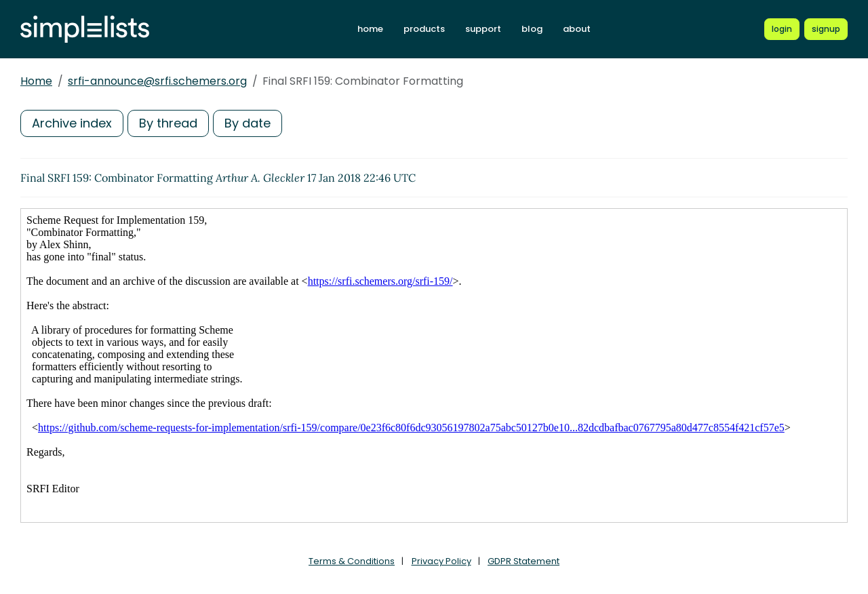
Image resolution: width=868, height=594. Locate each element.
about (577, 29)
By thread (168, 123)
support (483, 29)
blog (532, 29)
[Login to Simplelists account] (782, 29)
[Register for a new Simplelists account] (826, 29)
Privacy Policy (441, 561)
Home (36, 81)
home (370, 29)
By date (248, 123)
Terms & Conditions (352, 561)
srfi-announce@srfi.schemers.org (157, 81)
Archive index (72, 123)
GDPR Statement (524, 561)
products (424, 29)
